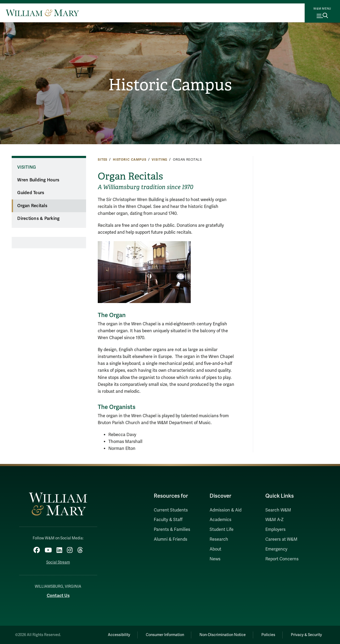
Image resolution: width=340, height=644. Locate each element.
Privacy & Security (306, 635)
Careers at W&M (281, 539)
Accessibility (119, 635)
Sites (103, 160)
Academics (220, 520)
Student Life (222, 530)
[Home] (42, 13)
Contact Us (58, 596)
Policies (268, 635)
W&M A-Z (275, 520)
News (215, 559)
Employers (275, 530)
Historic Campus (170, 85)
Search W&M (278, 510)
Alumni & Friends (171, 539)
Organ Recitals (32, 206)
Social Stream (58, 562)
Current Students (171, 510)
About (215, 549)
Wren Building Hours (38, 180)
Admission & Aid (226, 510)
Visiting (160, 160)
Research (219, 539)
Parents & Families (172, 530)
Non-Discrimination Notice (223, 635)
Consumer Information (165, 635)
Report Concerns (282, 559)
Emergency (276, 549)
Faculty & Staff (168, 520)
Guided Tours (31, 193)
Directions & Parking (38, 219)
